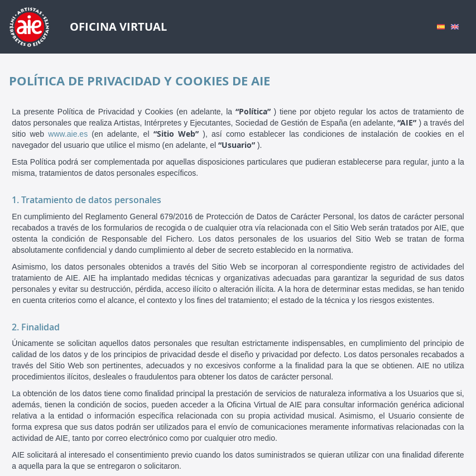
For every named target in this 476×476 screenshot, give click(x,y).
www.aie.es (68, 134)
